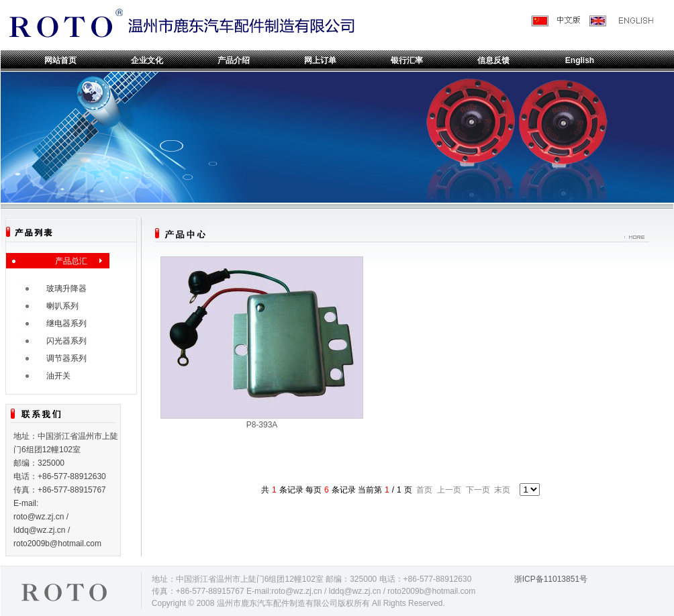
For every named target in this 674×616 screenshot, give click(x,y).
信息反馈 (493, 60)
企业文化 (147, 60)
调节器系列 (66, 358)
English (580, 60)
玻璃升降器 (66, 289)
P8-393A (262, 425)
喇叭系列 (62, 306)
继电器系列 (66, 323)
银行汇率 (407, 60)
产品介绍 (234, 60)
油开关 (58, 376)
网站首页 (60, 60)
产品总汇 (71, 261)
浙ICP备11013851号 (551, 579)
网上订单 (320, 60)
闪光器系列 (66, 341)
